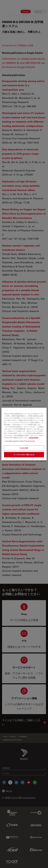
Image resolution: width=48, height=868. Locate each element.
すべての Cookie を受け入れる (24, 455)
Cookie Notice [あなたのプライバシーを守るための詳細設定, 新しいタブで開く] (34, 438)
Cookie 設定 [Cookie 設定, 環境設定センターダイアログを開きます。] (24, 448)
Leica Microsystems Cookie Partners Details (20, 441)
